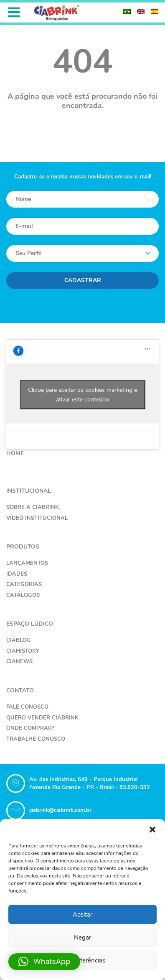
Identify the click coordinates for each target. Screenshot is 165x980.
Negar (82, 937)
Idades (17, 574)
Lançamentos (27, 563)
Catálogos (23, 595)
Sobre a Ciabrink (33, 507)
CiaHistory (23, 651)
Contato (20, 691)
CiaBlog (19, 640)
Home (15, 453)
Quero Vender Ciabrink (42, 718)
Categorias (24, 584)
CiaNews (19, 662)
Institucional (29, 491)
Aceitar (82, 915)
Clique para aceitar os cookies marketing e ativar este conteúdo (82, 395)
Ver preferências (83, 960)
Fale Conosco (27, 707)
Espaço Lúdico (30, 624)
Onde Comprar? (30, 728)
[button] (152, 830)
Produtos (23, 547)
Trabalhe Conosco (36, 739)
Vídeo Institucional (37, 518)
